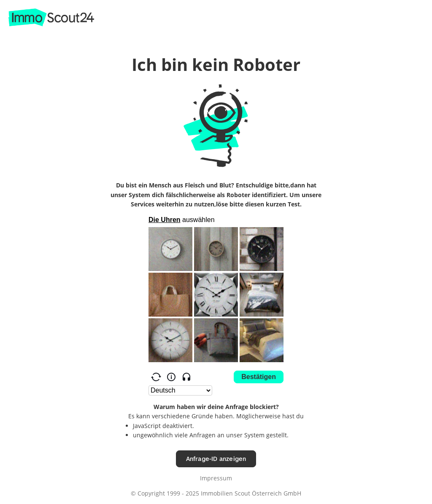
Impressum (216, 478)
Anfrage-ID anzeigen (216, 459)
